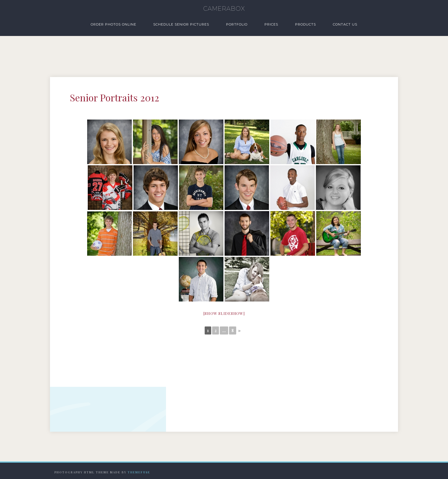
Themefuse (139, 472)
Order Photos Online (113, 24)
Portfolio (237, 24)
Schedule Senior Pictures (181, 24)
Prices (271, 24)
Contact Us (345, 24)
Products (306, 24)
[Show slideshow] (224, 313)
